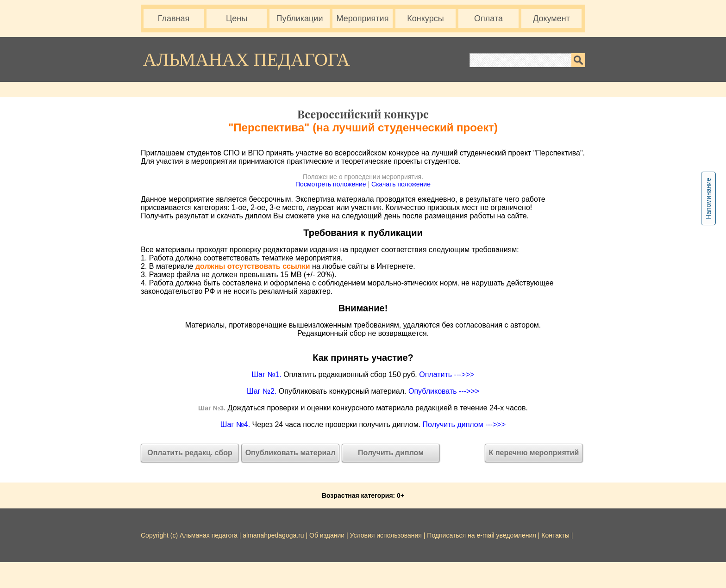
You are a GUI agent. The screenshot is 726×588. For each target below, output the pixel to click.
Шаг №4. (235, 424)
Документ (551, 19)
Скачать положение (401, 184)
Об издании (327, 535)
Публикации (300, 19)
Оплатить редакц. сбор (190, 453)
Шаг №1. (266, 374)
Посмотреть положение (331, 184)
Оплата (488, 19)
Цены (237, 19)
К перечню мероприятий (534, 453)
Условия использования (386, 535)
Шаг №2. (262, 391)
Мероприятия (363, 19)
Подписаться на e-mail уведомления (482, 535)
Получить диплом (391, 453)
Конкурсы (425, 19)
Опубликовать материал (291, 453)
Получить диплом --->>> (464, 424)
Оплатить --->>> (447, 374)
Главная (174, 19)
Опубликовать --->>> (444, 391)
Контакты (555, 535)
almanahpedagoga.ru (274, 535)
